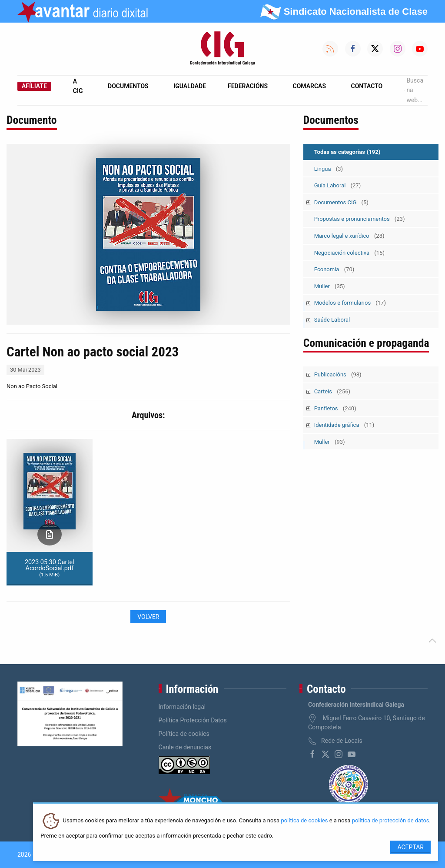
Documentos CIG (341, 202)
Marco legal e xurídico (349, 236)
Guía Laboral (338, 185)
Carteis (332, 391)
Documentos (128, 86)
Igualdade (190, 86)
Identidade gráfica (344, 425)
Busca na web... (414, 90)
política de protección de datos (391, 821)
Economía (334, 269)
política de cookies (304, 821)
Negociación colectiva (349, 253)
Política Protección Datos (193, 720)
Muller (330, 286)
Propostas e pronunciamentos (360, 219)
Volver (148, 617)
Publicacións (338, 374)
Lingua (329, 169)
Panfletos (335, 408)
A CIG (78, 86)
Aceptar (410, 847)
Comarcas (309, 86)
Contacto (367, 86)
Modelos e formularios (350, 303)
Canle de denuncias (185, 747)
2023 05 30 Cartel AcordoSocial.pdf (50, 568)
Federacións (248, 86)
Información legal (182, 707)
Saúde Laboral (332, 320)
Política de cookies (184, 734)
